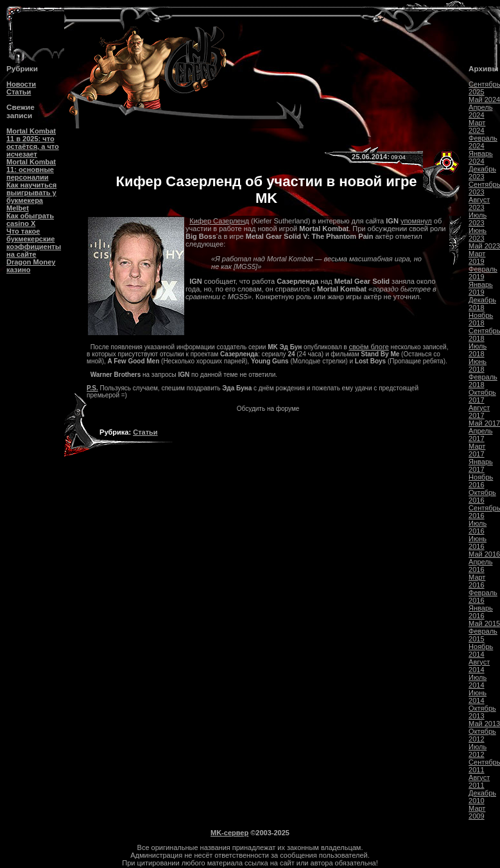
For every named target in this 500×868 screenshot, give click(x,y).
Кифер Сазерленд (219, 221)
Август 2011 (479, 781)
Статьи (19, 92)
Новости (21, 84)
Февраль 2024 (483, 142)
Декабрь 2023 (482, 173)
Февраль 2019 (483, 273)
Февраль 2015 (483, 635)
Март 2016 (477, 581)
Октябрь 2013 (482, 712)
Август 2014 (479, 666)
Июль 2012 (478, 751)
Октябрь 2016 (482, 496)
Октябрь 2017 (482, 396)
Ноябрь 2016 (481, 481)
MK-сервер (229, 833)
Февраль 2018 (483, 381)
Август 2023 (479, 204)
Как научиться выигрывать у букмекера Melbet (31, 196)
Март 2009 (477, 812)
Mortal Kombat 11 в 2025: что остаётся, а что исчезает (33, 143)
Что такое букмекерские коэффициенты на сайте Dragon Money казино (34, 250)
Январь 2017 (481, 465)
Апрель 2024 (480, 111)
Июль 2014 (478, 681)
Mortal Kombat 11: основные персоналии (31, 169)
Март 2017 (477, 450)
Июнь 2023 (478, 234)
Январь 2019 (481, 288)
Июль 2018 (478, 350)
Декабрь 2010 (482, 797)
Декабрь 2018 (482, 304)
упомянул (416, 221)
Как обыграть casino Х (30, 220)
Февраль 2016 (483, 596)
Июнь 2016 (478, 542)
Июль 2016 (478, 527)
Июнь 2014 (478, 697)
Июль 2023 (478, 219)
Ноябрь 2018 (481, 319)
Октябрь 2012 (482, 735)
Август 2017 (479, 412)
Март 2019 (477, 257)
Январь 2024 (481, 157)
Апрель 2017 (480, 435)
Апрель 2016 (480, 566)
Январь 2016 (481, 612)
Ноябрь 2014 (481, 650)
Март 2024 (477, 126)
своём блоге (368, 347)
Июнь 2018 (478, 365)
